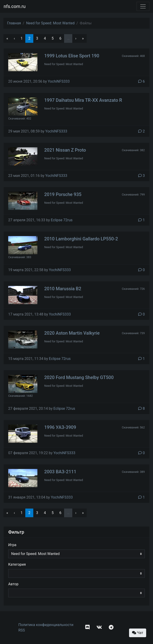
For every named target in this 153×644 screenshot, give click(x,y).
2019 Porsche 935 (63, 194)
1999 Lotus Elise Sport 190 (72, 56)
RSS (22, 630)
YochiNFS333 (59, 81)
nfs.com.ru (15, 6)
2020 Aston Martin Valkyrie (72, 333)
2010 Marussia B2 (63, 289)
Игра (12, 545)
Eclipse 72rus (62, 220)
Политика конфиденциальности (46, 625)
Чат (138, 633)
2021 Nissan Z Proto (65, 150)
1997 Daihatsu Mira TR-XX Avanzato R (83, 100)
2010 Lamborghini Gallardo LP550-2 (81, 239)
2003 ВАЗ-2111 (60, 472)
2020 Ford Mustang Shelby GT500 (79, 377)
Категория (17, 564)
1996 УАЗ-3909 (60, 427)
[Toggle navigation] (143, 6)
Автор (13, 584)
